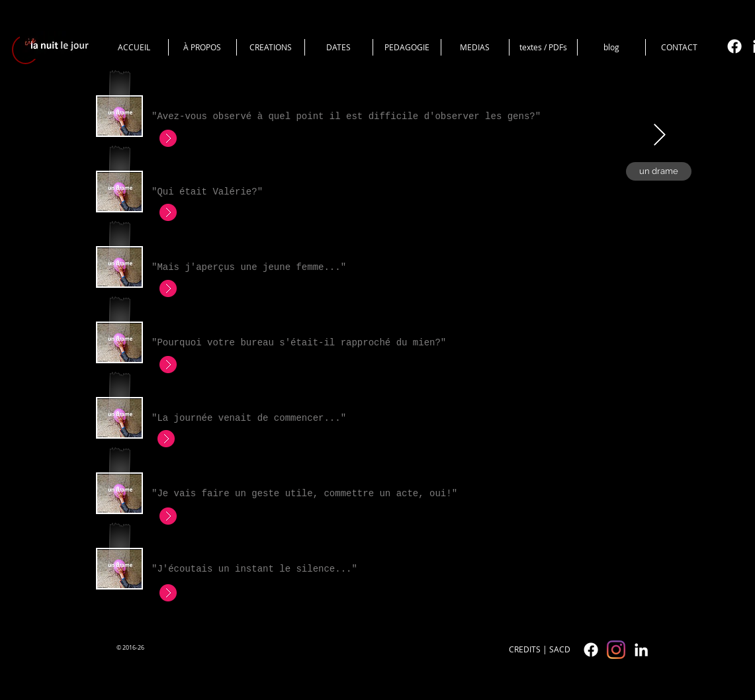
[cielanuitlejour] (616, 650)
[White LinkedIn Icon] (641, 650)
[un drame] (659, 171)
